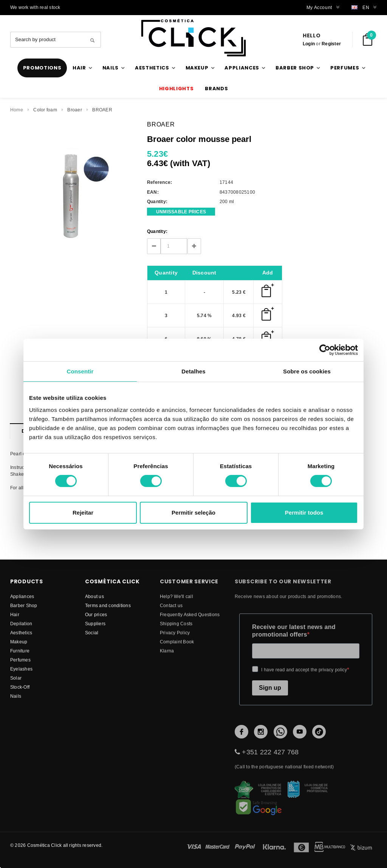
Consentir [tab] (80, 371)
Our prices (96, 614)
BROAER (102, 110)
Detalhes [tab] (193, 371)
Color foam (45, 110)
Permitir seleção (193, 513)
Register (331, 44)
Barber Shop (24, 605)
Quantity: (157, 231)
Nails (16, 696)
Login (309, 44)
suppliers (95, 624)
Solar (16, 678)
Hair (15, 614)
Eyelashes (21, 669)
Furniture (20, 651)
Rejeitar (83, 513)
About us (94, 596)
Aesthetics (21, 633)
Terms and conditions (108, 605)
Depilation (21, 624)
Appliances (22, 596)
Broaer (74, 110)
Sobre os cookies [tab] (307, 371)
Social (92, 633)
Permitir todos (304, 513)
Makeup (19, 642)
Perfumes (20, 660)
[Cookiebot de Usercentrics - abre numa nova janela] (325, 350)
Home (17, 110)
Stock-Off (20, 687)
